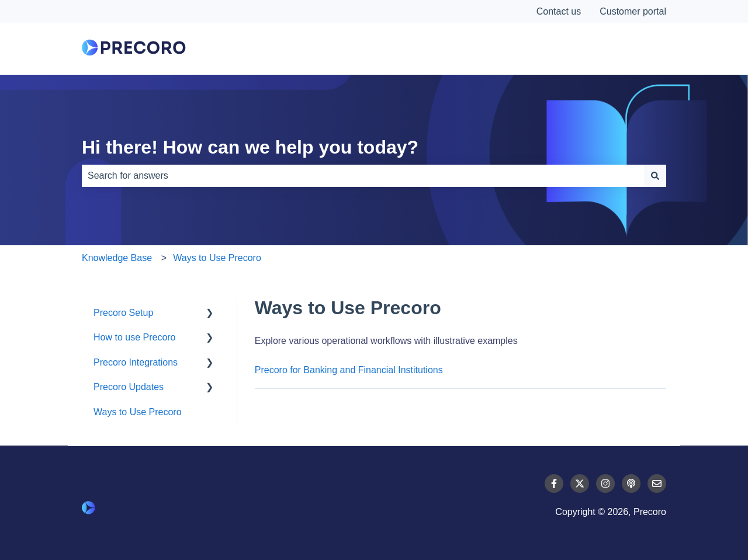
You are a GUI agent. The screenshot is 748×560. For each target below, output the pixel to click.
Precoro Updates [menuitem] (129, 387)
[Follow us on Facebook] (554, 484)
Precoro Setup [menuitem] (123, 313)
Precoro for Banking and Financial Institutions (349, 370)
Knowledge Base (117, 258)
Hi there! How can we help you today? (250, 147)
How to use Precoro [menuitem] (135, 337)
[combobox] (363, 176)
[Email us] (657, 484)
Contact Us (622, 49)
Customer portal (633, 11)
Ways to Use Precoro (217, 258)
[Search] (655, 176)
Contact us (559, 11)
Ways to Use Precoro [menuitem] (138, 412)
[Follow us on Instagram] (605, 484)
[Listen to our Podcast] (631, 484)
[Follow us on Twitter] (580, 484)
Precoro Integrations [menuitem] (136, 362)
